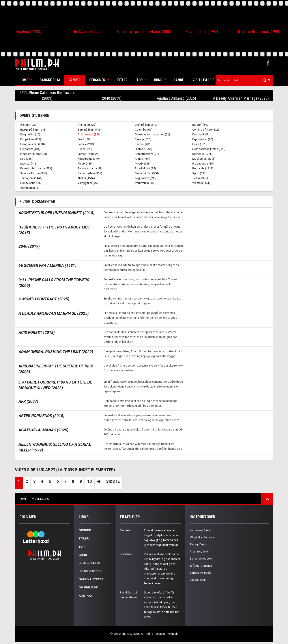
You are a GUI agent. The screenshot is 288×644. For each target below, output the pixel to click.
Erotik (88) (84, 139)
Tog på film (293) (146, 178)
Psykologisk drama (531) (36, 168)
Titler (122, 80)
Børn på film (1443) (90, 130)
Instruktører (90, 571)
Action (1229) (29, 125)
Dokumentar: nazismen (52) (152, 134)
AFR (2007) (28, 401)
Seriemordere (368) (90, 173)
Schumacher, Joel (201, 559)
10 (90, 481)
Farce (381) (199, 144)
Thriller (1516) (86, 178)
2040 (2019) (112, 98)
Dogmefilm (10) (30, 134)
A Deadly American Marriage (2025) (241, 98)
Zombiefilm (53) (30, 188)
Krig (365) (26, 159)
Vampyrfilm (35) (88, 183)
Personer (97, 80)
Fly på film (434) (30, 149)
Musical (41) (28, 164)
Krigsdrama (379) (89, 159)
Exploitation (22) (203, 139)
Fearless (125, 530)
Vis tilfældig (204, 80)
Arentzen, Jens (199, 551)
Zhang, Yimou (198, 544)
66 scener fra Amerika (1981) (47, 265)
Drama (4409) (201, 134)
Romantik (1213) (203, 168)
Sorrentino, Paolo (201, 573)
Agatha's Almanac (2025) (176, 98)
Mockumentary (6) (204, 159)
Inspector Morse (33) (34, 154)
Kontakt (86, 596)
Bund (158, 80)
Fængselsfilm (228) (33, 144)
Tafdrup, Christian (201, 566)
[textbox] (245, 80)
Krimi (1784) (143, 159)
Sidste (113, 481)
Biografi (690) (201, 125)
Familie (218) (86, 144)
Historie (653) (144, 149)
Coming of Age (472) (206, 130)
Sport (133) (199, 173)
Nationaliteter (91, 579)
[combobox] (244, 80)
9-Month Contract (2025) (44, 299)
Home (24, 80)
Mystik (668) (143, 164)
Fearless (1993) (29, 31)
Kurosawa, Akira (200, 530)
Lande (179, 80)
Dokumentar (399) (89, 134)
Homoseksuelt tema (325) (209, 149)
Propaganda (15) (203, 164)
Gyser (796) (85, 149)
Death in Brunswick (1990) (259, 31)
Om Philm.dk (88, 587)
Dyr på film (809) (31, 139)
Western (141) (201, 183)
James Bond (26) (89, 154)
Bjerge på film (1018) (33, 130)
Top (139, 80)
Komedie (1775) (202, 154)
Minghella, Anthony (202, 537)
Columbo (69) (144, 130)
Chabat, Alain (198, 580)
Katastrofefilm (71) (147, 154)
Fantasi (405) (143, 144)
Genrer (75, 80)
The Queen (127, 554)
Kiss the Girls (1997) (202, 31)
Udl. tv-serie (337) (31, 183)
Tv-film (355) (200, 178)
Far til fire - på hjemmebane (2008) (144, 31)
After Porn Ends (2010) (41, 416)
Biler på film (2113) (147, 125)
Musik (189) (85, 164)
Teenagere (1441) (31, 178)
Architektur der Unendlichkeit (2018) (56, 213)
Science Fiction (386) (34, 173)
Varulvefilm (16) (145, 183)
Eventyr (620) (143, 139)
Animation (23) (87, 125)
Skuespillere (90, 563)
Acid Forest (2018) (37, 332)
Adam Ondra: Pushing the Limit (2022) (56, 352)
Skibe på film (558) (147, 173)
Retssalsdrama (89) (90, 168)
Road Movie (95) (145, 168)
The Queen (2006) (86, 31)
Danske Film (50, 80)
